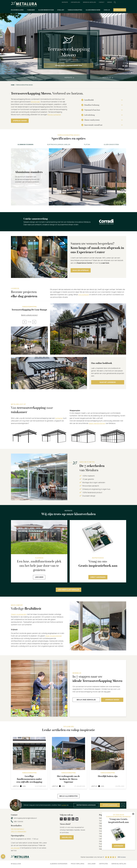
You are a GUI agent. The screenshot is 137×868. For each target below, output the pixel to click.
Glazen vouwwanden (19, 614)
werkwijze (107, 78)
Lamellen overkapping (106, 839)
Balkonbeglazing (104, 818)
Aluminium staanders (25, 145)
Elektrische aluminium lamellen (59, 145)
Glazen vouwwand (105, 849)
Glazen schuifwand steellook (109, 828)
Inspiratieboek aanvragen (86, 805)
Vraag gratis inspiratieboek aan (69, 66)
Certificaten (103, 864)
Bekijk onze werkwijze (86, 700)
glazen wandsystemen (97, 423)
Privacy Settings (3, 856)
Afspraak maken (20, 121)
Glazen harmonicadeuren (107, 823)
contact (64, 805)
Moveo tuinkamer (54, 115)
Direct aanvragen (98, 577)
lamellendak (35, 102)
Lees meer (39, 577)
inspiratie (68, 78)
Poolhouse (103, 844)
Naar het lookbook (108, 382)
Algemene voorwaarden (59, 864)
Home (13, 85)
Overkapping (103, 831)
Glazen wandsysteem (111, 145)
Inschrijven (67, 837)
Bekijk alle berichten (68, 796)
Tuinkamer (102, 821)
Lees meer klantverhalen (68, 590)
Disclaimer (92, 864)
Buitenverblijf (103, 846)
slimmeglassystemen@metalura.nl (25, 818)
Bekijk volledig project (29, 315)
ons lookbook (84, 295)
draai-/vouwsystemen (54, 636)
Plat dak (87, 145)
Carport (102, 836)
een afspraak (15, 848)
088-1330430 (18, 822)
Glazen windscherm (106, 841)
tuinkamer (59, 418)
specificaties (29, 78)
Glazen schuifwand (105, 826)
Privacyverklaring (78, 864)
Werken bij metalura (119, 864)
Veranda (102, 834)
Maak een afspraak (81, 270)
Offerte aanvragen (110, 805)
